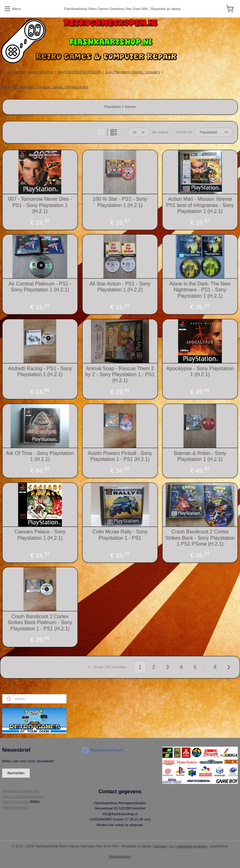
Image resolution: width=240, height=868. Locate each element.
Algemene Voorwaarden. (21, 791)
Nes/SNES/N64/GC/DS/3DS (79, 72)
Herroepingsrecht (15, 807)
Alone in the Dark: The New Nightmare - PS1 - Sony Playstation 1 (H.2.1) (200, 290)
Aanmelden (16, 773)
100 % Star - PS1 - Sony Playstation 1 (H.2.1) (120, 202)
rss (171, 846)
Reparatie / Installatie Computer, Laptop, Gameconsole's (45, 87)
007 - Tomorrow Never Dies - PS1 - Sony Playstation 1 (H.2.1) (40, 205)
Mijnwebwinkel (120, 856)
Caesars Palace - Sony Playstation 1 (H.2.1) (40, 535)
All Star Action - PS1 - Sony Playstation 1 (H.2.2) (120, 287)
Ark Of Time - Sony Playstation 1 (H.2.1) (40, 456)
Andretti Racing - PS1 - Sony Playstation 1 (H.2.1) (40, 371)
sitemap (160, 846)
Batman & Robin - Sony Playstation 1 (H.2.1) (200, 456)
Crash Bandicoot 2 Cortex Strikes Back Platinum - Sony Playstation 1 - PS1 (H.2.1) (40, 622)
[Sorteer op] (214, 132)
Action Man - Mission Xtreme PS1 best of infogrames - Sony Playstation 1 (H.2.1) (200, 205)
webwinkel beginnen (192, 846)
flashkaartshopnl (103, 750)
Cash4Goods (12, 72)
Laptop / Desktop (40, 72)
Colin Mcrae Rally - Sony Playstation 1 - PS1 (120, 535)
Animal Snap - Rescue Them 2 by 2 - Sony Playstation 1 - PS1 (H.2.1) (120, 374)
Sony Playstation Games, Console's (133, 72)
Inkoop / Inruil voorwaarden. (23, 796)
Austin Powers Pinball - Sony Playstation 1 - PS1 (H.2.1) (120, 456)
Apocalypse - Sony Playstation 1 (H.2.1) (200, 371)
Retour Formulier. (15, 802)
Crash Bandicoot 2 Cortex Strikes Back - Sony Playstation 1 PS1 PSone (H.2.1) (200, 538)
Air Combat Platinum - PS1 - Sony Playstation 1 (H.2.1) (40, 287)
